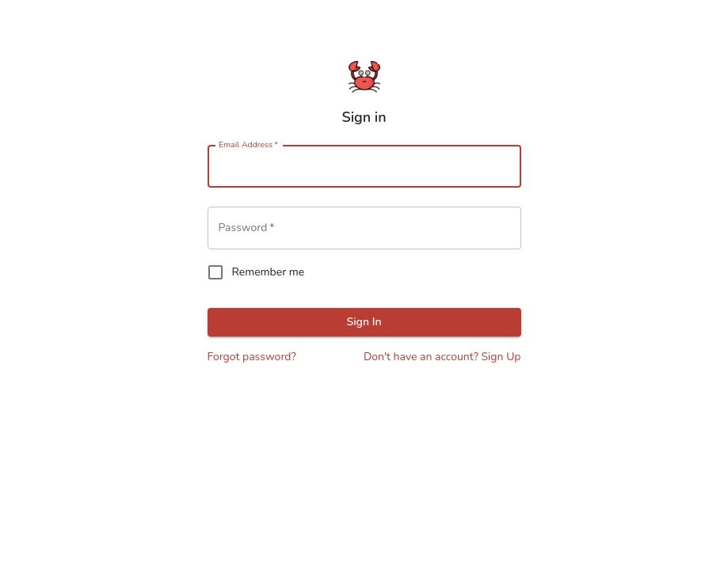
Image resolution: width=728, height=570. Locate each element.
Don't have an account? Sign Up (442, 357)
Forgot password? (252, 357)
